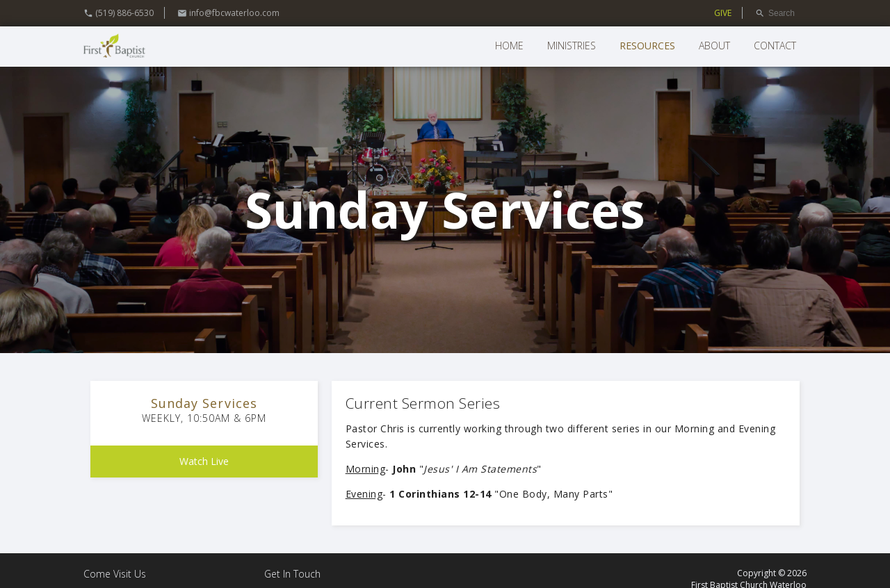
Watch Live (204, 461)
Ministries (572, 46)
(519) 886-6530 (119, 13)
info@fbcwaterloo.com (228, 13)
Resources (647, 46)
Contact (775, 46)
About (714, 46)
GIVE (723, 13)
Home (509, 46)
